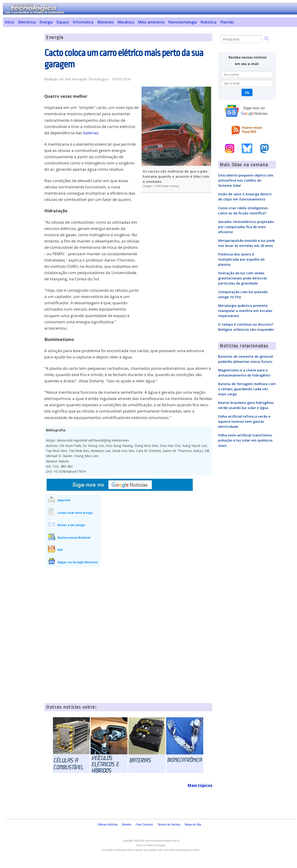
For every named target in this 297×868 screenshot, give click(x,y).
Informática (83, 22)
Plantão (227, 22)
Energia (46, 22)
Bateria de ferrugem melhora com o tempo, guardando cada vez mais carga (247, 389)
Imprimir (64, 500)
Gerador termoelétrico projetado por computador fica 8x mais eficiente (246, 227)
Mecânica (126, 22)
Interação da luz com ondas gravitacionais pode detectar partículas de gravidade (243, 278)
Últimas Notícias (108, 825)
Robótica (208, 22)
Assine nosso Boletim (74, 537)
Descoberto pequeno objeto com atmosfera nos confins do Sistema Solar (246, 180)
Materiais (105, 22)
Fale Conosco (144, 825)
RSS (60, 550)
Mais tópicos (200, 785)
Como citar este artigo (75, 513)
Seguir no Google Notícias (78, 562)
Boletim (127, 825)
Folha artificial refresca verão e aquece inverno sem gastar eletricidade (244, 421)
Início (10, 22)
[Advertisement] (22, 103)
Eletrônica (27, 22)
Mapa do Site (193, 825)
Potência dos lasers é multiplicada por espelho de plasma (241, 259)
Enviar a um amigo (71, 525)
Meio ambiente (151, 22)
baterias (91, 133)
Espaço (63, 22)
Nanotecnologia (182, 22)
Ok (247, 93)
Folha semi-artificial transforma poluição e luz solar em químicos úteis (245, 440)
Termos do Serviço (169, 825)
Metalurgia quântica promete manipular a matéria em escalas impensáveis (245, 311)
